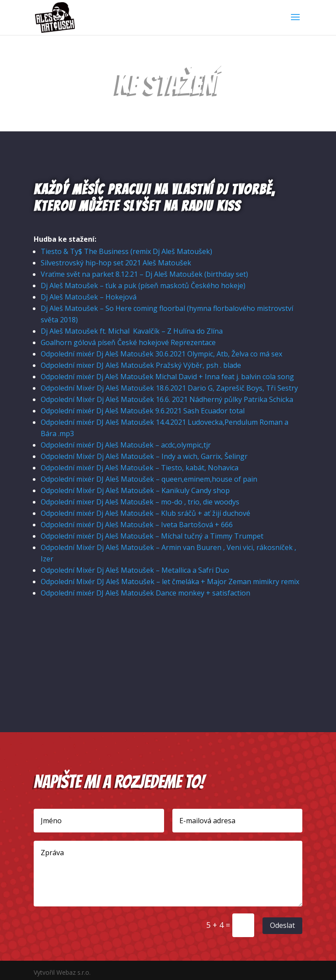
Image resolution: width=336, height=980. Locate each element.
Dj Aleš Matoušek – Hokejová (89, 297)
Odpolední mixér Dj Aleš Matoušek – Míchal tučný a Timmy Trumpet (152, 536)
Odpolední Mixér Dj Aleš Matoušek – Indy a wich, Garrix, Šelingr (144, 456)
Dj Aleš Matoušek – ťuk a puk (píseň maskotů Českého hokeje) (144, 286)
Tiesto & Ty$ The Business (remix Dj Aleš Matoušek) (126, 251)
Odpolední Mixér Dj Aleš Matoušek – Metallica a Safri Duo (135, 570)
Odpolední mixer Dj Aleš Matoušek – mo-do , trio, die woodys (140, 502)
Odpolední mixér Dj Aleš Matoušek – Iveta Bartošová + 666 (137, 525)
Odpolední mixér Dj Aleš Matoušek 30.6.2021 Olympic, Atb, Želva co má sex (161, 354)
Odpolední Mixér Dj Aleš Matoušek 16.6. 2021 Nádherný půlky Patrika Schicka (167, 399)
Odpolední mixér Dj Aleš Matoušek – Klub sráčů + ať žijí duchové (145, 513)
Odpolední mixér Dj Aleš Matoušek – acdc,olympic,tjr (126, 445)
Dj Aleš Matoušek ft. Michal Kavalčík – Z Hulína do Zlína (132, 331)
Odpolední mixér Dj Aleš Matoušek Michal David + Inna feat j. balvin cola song (167, 377)
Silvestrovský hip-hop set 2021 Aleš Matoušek (116, 263)
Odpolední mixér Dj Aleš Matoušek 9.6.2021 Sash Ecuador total (143, 411)
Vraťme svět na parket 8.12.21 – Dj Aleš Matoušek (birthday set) (144, 274)
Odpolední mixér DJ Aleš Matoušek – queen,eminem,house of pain (149, 479)
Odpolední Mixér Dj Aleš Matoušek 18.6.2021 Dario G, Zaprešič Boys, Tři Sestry (169, 388)
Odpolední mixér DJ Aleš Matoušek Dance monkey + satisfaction (145, 593)
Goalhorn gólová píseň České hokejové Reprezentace (128, 342)
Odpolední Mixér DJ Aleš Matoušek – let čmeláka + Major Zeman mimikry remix (170, 582)
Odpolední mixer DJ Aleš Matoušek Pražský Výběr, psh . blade (141, 365)
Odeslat (282, 925)
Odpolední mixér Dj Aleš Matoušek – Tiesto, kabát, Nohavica (140, 468)
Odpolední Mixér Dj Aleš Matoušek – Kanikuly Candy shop (135, 490)
